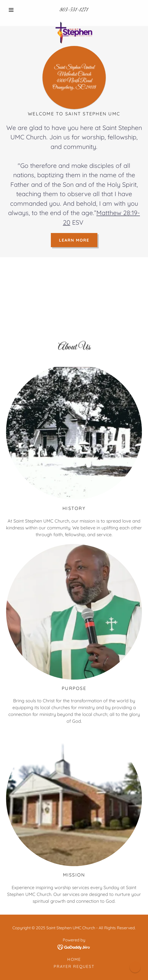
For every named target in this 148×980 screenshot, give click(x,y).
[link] (74, 20)
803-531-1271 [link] (74, 10)
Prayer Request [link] (74, 966)
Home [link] (74, 959)
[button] (16, 10)
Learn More (74, 240)
